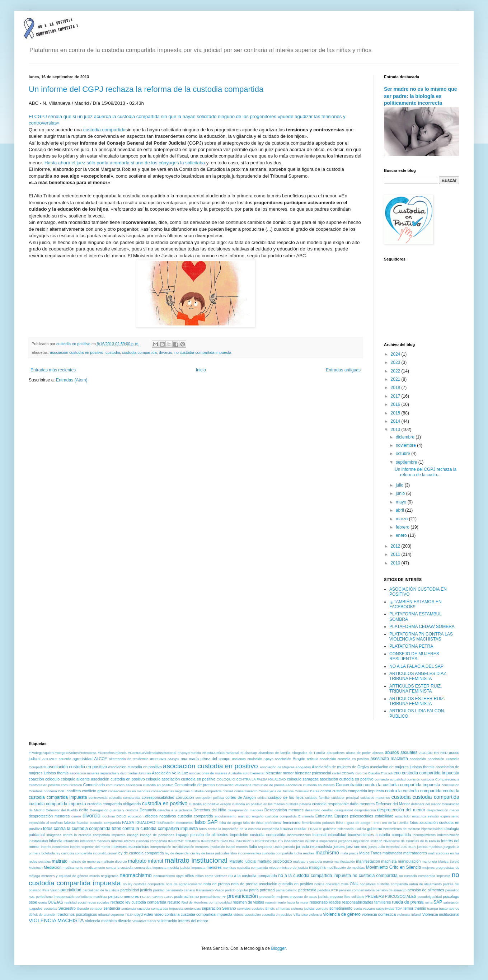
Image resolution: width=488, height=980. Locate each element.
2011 (396, 554)
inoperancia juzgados (336, 841)
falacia (70, 822)
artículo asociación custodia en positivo (338, 759)
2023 (396, 362)
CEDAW (348, 773)
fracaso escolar (294, 829)
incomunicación (299, 835)
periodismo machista (91, 897)
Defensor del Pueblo (62, 810)
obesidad (332, 884)
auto (246, 773)
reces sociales (98, 902)
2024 (396, 354)
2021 (396, 379)
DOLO (121, 816)
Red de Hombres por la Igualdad (207, 902)
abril (400, 510)
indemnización (448, 835)
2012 (396, 546)
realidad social (75, 902)
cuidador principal (345, 798)
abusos (378, 753)
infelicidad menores (95, 841)
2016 (396, 404)
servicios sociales (251, 908)
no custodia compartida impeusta (425, 876)
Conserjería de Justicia (276, 791)
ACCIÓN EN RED (433, 753)
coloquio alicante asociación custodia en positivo (103, 779)
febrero (403, 527)
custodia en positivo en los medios (259, 804)
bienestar (257, 773)
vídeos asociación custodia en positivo (263, 915)
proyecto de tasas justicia (309, 897)
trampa (433, 908)
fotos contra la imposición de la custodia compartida (239, 829)
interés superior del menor (90, 847)
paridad (159, 890)
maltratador (392, 853)
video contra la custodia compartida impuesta (193, 914)
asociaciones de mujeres (208, 773)
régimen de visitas (248, 902)
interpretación (161, 847)
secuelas (51, 908)
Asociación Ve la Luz (170, 773)
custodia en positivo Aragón (210, 804)
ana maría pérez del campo (206, 759)
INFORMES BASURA (218, 841)
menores (214, 867)
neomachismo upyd (169, 876)
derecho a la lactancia (175, 810)
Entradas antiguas (343, 370)
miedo (274, 868)
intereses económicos (130, 847)
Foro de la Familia (394, 823)
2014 (396, 421)
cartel (336, 773)
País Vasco (51, 890)
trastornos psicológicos (77, 914)
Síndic (270, 908)
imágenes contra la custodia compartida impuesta (86, 835)
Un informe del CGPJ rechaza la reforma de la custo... (426, 472)
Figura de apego (357, 823)
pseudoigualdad (430, 897)
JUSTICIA (409, 847)
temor (408, 908)
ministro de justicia (294, 868)
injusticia (312, 841)
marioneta (430, 861)
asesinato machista (389, 759)
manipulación (409, 861)
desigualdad (344, 810)
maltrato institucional (196, 860)
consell (228, 791)
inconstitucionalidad (329, 835)
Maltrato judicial (243, 861)
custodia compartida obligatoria (114, 804)
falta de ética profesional (262, 823)
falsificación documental (175, 823)
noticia (319, 884)
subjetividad (385, 908)
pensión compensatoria (357, 890)
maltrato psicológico (275, 861)
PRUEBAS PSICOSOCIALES (391, 896)
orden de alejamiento (425, 884)
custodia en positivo (165, 803)
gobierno (375, 829)
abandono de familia (274, 753)
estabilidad (384, 816)
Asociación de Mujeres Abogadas (285, 767)
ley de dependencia (180, 853)
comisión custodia (420, 779)
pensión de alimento (391, 890)
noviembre (406, 445)
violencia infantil (409, 915)
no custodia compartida (375, 876)
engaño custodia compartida (274, 816)
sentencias (193, 908)
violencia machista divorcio (108, 921)
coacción (36, 779)
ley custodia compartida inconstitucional (86, 853)
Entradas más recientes (53, 370)
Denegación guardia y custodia (114, 810)
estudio (433, 816)
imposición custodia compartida (258, 835)
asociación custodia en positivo (77, 352)
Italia (253, 847)
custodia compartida (104, 130)
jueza (373, 847)
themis (420, 908)
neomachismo (136, 875)
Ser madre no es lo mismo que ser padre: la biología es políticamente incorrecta (421, 96)
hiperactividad (432, 829)
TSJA (129, 915)
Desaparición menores (284, 810)
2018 (396, 388)
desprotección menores (49, 816)
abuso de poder (358, 753)
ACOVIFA (50, 759)
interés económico (55, 847)
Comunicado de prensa (194, 785)
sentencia (112, 908)
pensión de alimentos (426, 890)
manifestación (344, 861)
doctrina (109, 816)
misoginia (318, 867)
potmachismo (210, 897)
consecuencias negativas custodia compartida (186, 791)
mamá (328, 861)
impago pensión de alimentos (202, 835)
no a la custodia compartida (253, 876)
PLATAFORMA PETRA (411, 646)
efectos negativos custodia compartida (179, 816)
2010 (396, 563)
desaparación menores (245, 810)
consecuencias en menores (129, 791)
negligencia (110, 876)
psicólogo (451, 896)
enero (402, 535)
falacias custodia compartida (99, 823)
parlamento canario (180, 890)
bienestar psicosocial (313, 773)
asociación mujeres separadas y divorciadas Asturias (110, 773)
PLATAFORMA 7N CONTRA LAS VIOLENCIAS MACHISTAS (421, 637)
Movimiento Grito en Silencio (394, 867)
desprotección (365, 810)
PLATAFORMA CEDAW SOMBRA (422, 627)
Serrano (229, 908)
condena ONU (55, 791)
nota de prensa (217, 884)
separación (212, 908)
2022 (396, 371)
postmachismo (187, 896)
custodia (113, 352)
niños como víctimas (211, 876)
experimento (450, 816)
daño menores (362, 804)
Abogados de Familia (308, 753)
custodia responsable (330, 804)
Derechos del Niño (210, 810)
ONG (345, 884)
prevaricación (243, 896)
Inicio (201, 370)
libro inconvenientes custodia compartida (262, 853)
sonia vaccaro (364, 908)
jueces (339, 847)
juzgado (450, 847)
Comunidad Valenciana (234, 785)
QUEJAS (55, 902)
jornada (289, 847)
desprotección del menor (401, 810)
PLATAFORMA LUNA (156, 897)
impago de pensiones (157, 835)
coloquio (52, 779)
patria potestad (262, 890)
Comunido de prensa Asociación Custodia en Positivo (293, 785)
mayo (402, 502)
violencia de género (342, 914)
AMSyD (173, 759)
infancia (55, 841)
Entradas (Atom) (72, 380)
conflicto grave (94, 791)
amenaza (158, 759)
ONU (354, 884)
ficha (339, 823)
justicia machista (430, 847)
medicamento (73, 868)
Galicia (360, 829)
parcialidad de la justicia (101, 890)
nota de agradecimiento (184, 884)
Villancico (300, 915)
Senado (83, 908)
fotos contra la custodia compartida (77, 829)
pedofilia (324, 890)
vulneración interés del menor (183, 921)
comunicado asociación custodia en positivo (140, 785)
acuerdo (65, 759)
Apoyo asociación (278, 759)
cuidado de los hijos (286, 797)
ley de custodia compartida (141, 853)
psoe (33, 902)
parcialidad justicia (136, 890)
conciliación (450, 785)
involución (217, 847)
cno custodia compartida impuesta (426, 773)
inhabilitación (294, 841)
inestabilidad (38, 841)
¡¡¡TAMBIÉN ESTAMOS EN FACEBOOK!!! (416, 604)
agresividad (83, 759)
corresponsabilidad (158, 797)
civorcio (361, 773)
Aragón (299, 759)
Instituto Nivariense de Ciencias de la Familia (405, 841)
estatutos (419, 816)
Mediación (53, 867)
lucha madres (304, 853)
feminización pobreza (318, 823)
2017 (396, 396)
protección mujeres (274, 897)
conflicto (74, 791)
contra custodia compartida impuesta (352, 791)
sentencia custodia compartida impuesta (152, 908)
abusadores (335, 753)
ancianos (239, 759)
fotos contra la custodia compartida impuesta (155, 829)
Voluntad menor (144, 921)
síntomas (283, 908)
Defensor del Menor (393, 804)
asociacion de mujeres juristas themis (402, 767)
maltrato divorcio (114, 861)
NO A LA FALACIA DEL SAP (416, 666)
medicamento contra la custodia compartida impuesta (125, 868)
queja (43, 902)
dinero (76, 816)
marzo (402, 519)
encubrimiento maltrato (232, 816)
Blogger (278, 948)
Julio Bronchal (389, 847)
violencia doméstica (379, 914)
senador (96, 908)
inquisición (361, 841)
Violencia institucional (441, 914)
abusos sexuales (401, 752)
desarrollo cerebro (319, 810)
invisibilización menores (190, 847)
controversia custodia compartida (114, 798)
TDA (399, 908)
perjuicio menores (123, 896)
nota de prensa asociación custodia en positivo (272, 884)
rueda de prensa (408, 902)
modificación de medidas (346, 868)
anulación (255, 759)
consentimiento (246, 791)
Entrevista (324, 816)
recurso (174, 902)
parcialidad (71, 890)
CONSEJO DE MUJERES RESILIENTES (414, 656)
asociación (418, 759)
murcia (95, 876)
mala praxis (349, 853)
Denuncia (148, 810)
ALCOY (101, 759)
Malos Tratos (370, 853)
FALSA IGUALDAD (139, 822)
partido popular (236, 890)
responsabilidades (325, 902)
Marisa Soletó (449, 861)
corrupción (185, 797)
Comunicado (94, 785)
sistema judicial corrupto (310, 908)
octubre (403, 454)
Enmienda (306, 816)
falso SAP (206, 822)
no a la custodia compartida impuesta (315, 876)
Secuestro (67, 908)
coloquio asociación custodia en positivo (181, 779)
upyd (138, 914)
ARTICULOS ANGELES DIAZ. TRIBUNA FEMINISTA (418, 676)
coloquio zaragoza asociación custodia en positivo (330, 779)
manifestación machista (376, 861)
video (149, 914)
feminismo (292, 822)
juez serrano (357, 847)
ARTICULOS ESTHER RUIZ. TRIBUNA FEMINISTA (417, 701)
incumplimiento (424, 835)
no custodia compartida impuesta (203, 352)
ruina (429, 902)
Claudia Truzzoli (381, 773)
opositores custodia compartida (384, 884)
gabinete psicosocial (339, 829)
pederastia (307, 890)
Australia (235, 773)
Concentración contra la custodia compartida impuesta (388, 785)
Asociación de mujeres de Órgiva (340, 767)
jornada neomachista (314, 847)
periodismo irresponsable (55, 897)
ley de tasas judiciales (213, 853)
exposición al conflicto (46, 823)
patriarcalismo (287, 890)
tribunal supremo (111, 915)
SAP (438, 902)
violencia (315, 915)
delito (84, 810)
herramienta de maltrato (402, 829)
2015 (396, 413)
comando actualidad (390, 779)
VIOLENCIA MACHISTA (56, 920)
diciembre (406, 437)
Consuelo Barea (307, 791)
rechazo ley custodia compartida (139, 902)
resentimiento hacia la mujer (287, 902)
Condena (36, 791)
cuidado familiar (318, 798)
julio (400, 485)
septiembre (407, 462)
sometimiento (341, 908)
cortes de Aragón (241, 797)
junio (401, 493)
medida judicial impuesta (187, 868)
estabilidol (403, 816)
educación (136, 816)
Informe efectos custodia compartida (139, 841)
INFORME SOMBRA (184, 841)
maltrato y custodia (308, 861)
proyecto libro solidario (347, 897)
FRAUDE (315, 829)
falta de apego (231, 823)
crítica (262, 798)
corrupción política (210, 798)
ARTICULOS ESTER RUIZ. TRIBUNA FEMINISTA (416, 689)
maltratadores (415, 853)
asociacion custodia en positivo (135, 767)
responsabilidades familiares (366, 902)
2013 (396, 430)
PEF (335, 890)
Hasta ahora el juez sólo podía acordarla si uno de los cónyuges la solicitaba (125, 163)
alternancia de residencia (129, 759)
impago (133, 835)
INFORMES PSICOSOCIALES (259, 841)
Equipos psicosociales (354, 816)
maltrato (60, 861)
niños (189, 876)
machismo (327, 853)
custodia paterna (298, 804)
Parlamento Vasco (210, 890)
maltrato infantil (145, 861)
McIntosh (36, 868)
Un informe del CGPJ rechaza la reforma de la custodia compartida (146, 89)
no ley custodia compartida (144, 884)
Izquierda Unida (270, 847)
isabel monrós (237, 847)
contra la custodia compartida (413, 791)
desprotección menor (443, 810)
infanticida (71, 841)
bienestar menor (280, 773)
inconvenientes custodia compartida (379, 835)
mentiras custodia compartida (245, 868)
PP (224, 897)
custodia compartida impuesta (57, 804)
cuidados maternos (375, 798)
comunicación (72, 785)
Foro (375, 823)
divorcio (166, 352)
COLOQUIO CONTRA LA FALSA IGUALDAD (251, 779)
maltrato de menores (84, 861)
